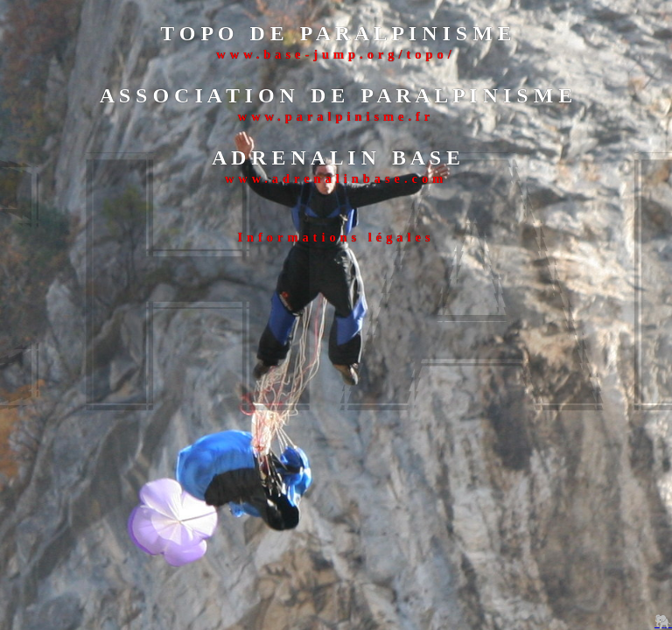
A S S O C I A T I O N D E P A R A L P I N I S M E (336, 95)
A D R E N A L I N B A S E (336, 157)
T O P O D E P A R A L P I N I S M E (336, 33)
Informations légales (336, 237)
